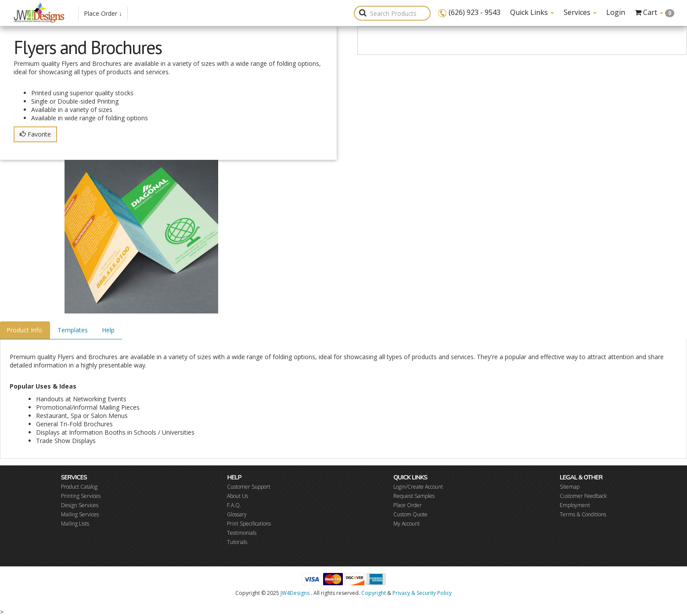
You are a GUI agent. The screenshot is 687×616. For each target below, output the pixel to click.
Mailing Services (80, 514)
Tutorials (237, 542)
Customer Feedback (583, 496)
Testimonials (242, 533)
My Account (406, 524)
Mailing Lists (75, 524)
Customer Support (249, 487)
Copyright (374, 593)
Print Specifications (249, 524)
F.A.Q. (234, 505)
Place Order (408, 505)
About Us (237, 496)
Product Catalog (79, 487)
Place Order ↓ (103, 13)
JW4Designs (295, 593)
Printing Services (81, 496)
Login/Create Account (418, 487)
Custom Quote (410, 514)
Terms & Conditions (583, 514)
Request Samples (414, 496)
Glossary (237, 514)
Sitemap (570, 487)
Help (108, 330)
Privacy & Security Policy (422, 593)
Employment (575, 505)
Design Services (80, 505)
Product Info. (25, 330)
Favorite (35, 134)
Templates (73, 330)
